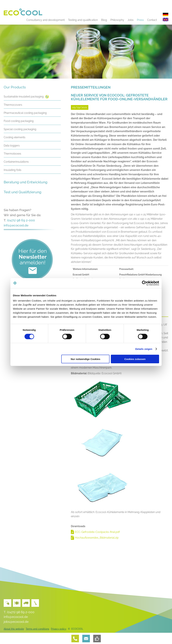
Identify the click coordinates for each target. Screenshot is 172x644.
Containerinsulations (16, 162)
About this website (14, 629)
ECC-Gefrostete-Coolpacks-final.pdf (97, 532)
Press (140, 20)
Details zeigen (144, 349)
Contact (152, 20)
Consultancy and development (46, 20)
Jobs (131, 20)
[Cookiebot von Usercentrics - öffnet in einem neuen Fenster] (144, 283)
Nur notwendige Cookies (85, 359)
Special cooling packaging (20, 129)
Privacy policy (59, 629)
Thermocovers (13, 105)
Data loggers (12, 146)
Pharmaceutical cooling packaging (25, 113)
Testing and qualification (83, 20)
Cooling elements (15, 137)
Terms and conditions (37, 629)
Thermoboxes (12, 154)
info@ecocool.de (16, 225)
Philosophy (117, 20)
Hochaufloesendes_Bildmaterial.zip (97, 538)
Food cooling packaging (19, 121)
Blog (104, 20)
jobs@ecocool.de (16, 622)
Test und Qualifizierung (23, 192)
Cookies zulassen (135, 359)
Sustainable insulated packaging (24, 97)
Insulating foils (13, 170)
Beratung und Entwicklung (26, 182)
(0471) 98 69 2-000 (21, 220)
